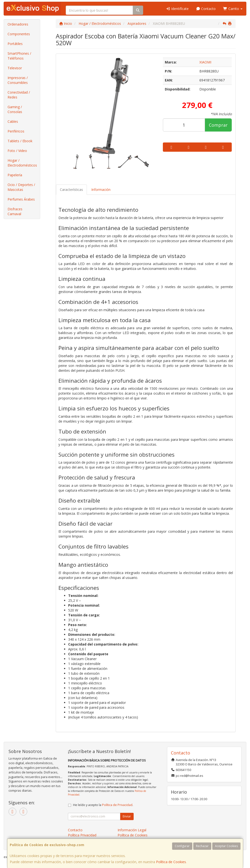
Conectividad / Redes (19, 95)
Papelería (15, 175)
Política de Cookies (171, 862)
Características (71, 190)
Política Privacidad (82, 835)
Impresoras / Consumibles (18, 80)
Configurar (182, 846)
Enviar (127, 816)
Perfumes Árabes (21, 199)
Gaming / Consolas (15, 109)
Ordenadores (18, 24)
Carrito (233, 9)
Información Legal (132, 830)
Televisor (15, 68)
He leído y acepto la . (103, 805)
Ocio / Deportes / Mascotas (21, 187)
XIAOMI (205, 62)
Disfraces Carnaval (15, 211)
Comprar (218, 125)
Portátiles (15, 44)
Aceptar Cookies (226, 846)
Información (101, 190)
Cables (13, 121)
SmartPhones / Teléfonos (19, 56)
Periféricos (16, 131)
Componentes (19, 34)
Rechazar (202, 846)
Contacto (206, 9)
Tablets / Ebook (20, 141)
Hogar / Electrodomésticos (22, 163)
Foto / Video (17, 151)
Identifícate (177, 9)
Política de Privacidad (117, 805)
